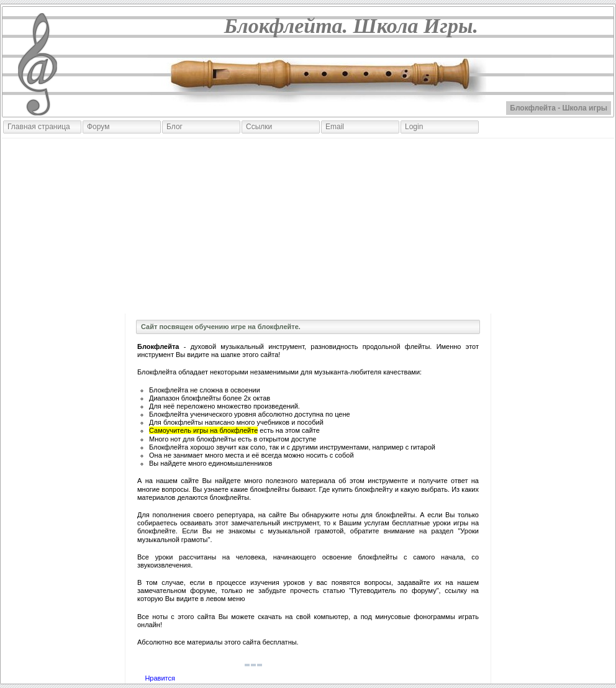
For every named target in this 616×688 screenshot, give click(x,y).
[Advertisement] (308, 226)
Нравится (160, 678)
